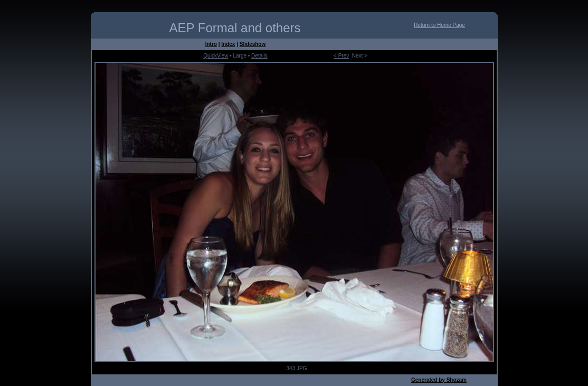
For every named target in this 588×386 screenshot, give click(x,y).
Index (228, 44)
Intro (211, 44)
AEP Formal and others (235, 28)
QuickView (216, 56)
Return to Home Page (439, 25)
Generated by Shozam (439, 380)
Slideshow (253, 44)
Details (259, 56)
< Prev (341, 56)
